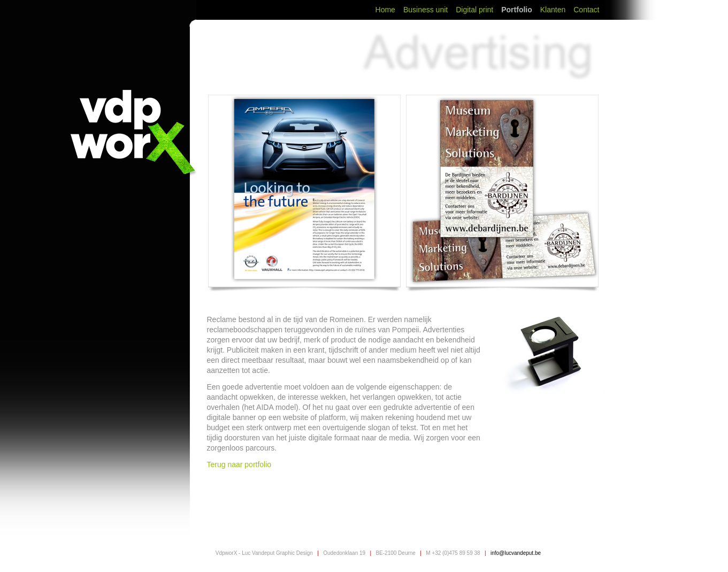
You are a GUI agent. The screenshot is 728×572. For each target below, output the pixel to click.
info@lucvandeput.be (516, 553)
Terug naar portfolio (240, 464)
